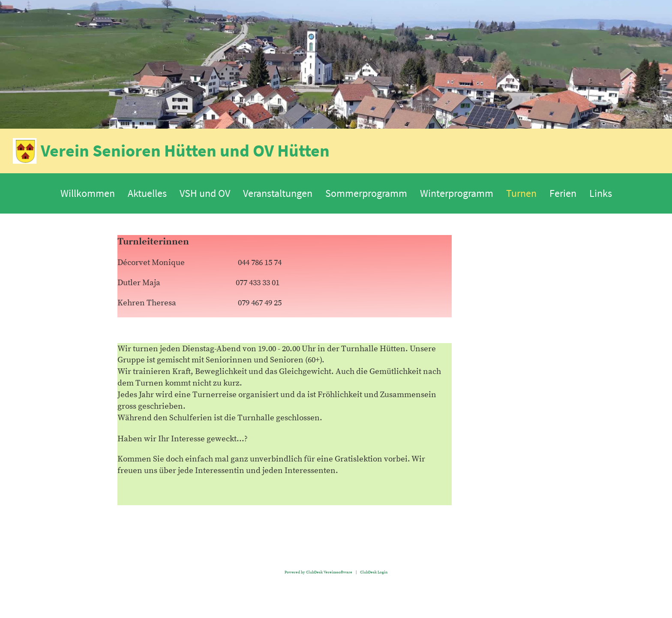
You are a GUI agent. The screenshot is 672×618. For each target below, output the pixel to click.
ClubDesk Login (374, 572)
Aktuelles (147, 193)
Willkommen (88, 193)
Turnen (521, 193)
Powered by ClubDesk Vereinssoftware (318, 572)
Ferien (563, 193)
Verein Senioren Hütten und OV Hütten (185, 151)
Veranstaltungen (278, 193)
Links (601, 193)
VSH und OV (205, 193)
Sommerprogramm (366, 193)
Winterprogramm (457, 193)
